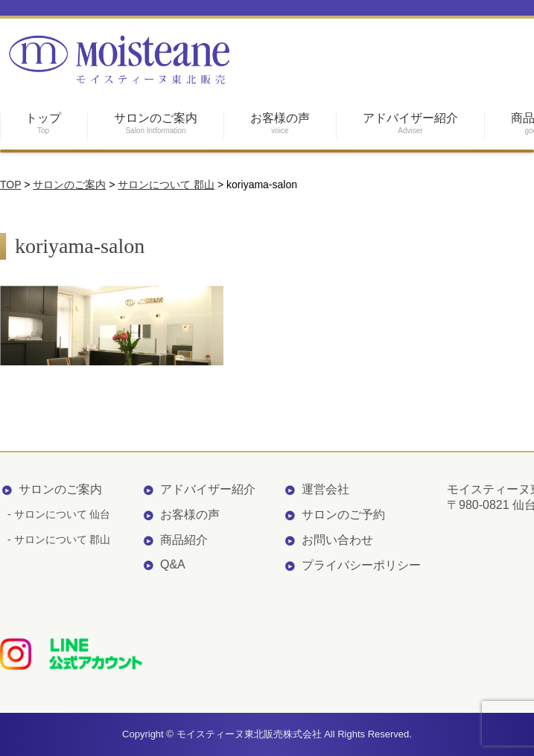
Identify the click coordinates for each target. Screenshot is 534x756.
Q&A (173, 564)
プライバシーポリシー (361, 565)
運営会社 (325, 489)
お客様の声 (190, 515)
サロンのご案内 (60, 489)
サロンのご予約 (343, 515)
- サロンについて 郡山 (59, 539)
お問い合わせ (337, 540)
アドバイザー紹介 (208, 489)
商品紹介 (184, 540)
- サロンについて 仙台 (59, 514)
